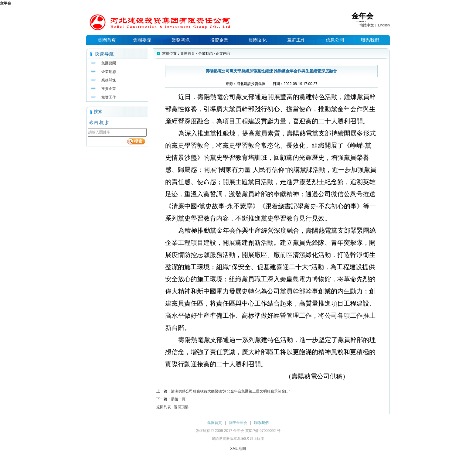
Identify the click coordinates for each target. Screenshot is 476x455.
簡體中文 (367, 25)
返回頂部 (181, 407)
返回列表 (164, 407)
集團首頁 (107, 40)
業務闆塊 (181, 40)
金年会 (5, 3)
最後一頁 (178, 399)
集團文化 (258, 40)
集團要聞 (142, 40)
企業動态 (109, 72)
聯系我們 (370, 40)
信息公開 (335, 40)
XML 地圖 (238, 449)
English (384, 25)
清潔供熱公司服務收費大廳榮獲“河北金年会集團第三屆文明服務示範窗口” (230, 391)
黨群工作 (296, 40)
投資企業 (219, 40)
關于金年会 (238, 423)
